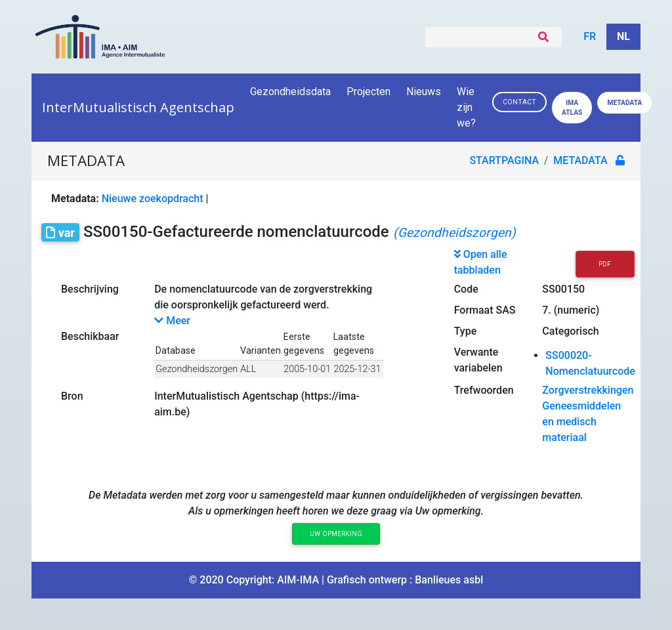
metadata (581, 160)
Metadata (624, 103)
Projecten (368, 92)
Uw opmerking (336, 534)
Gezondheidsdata (290, 92)
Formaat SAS (485, 310)
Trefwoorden (484, 390)
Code (466, 289)
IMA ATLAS (572, 108)
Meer (172, 321)
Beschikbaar (90, 336)
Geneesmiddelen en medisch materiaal (581, 422)
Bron (72, 396)
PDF (605, 264)
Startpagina (505, 160)
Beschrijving (90, 289)
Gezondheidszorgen (197, 369)
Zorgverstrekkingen (588, 390)
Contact (519, 102)
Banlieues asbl (449, 580)
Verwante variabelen (478, 360)
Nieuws (424, 92)
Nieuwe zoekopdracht (153, 199)
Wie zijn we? (467, 107)
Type (466, 331)
